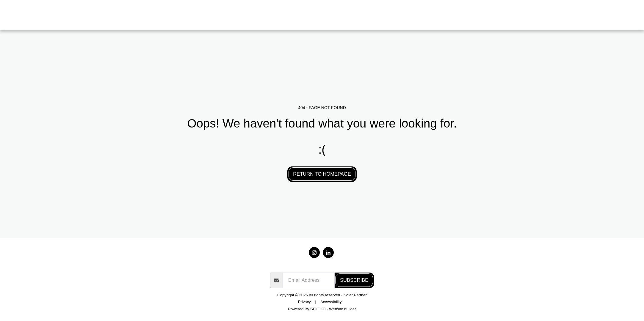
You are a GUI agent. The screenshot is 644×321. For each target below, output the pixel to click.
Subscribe (354, 280)
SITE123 (318, 309)
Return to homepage (322, 174)
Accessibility (331, 302)
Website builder (343, 309)
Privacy (304, 302)
